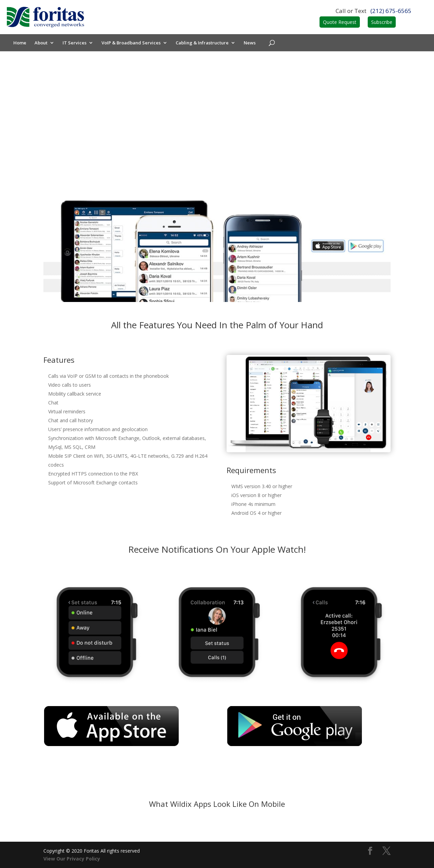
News (250, 43)
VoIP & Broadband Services (131, 43)
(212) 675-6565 (391, 11)
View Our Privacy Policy (72, 859)
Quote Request (340, 22)
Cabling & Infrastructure (202, 43)
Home (20, 43)
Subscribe (382, 22)
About (41, 43)
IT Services (75, 43)
